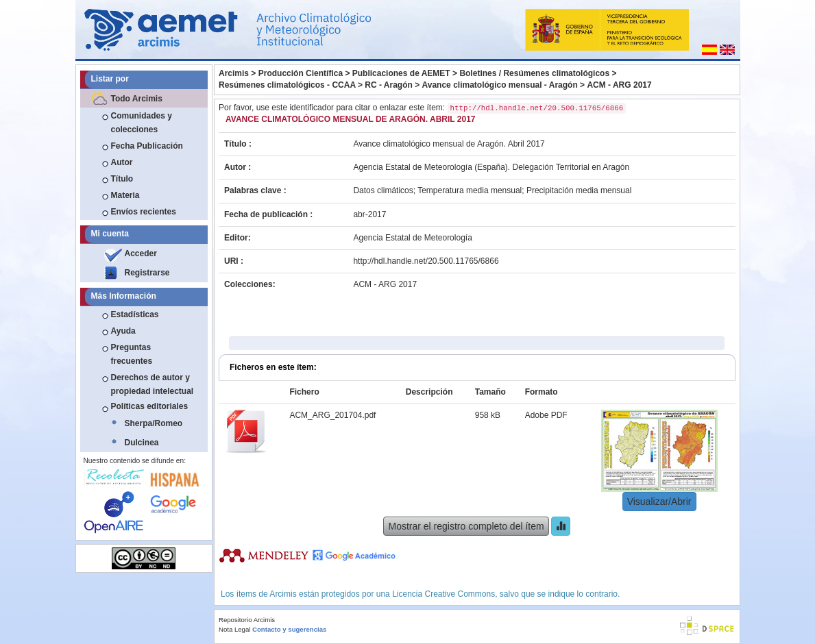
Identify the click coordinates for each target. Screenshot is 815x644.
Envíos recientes (144, 212)
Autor (122, 162)
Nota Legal (234, 629)
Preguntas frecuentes (132, 354)
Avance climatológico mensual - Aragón (500, 85)
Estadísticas (135, 314)
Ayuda (123, 331)
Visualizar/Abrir (659, 501)
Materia (125, 195)
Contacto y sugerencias (289, 629)
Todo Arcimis (137, 99)
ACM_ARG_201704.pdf (332, 415)
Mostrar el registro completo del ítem (466, 526)
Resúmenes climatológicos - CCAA (287, 85)
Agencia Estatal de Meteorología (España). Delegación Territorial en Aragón (491, 167)
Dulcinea (142, 443)
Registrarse (147, 273)
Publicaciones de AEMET (401, 73)
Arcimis (234, 73)
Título (122, 179)
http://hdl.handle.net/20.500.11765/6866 (426, 261)
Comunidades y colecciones (142, 123)
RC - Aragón (389, 85)
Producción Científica (301, 73)
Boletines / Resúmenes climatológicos (534, 73)
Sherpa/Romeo (154, 423)
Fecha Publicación (147, 146)
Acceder (141, 253)
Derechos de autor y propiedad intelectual (153, 384)
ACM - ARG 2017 (619, 85)
